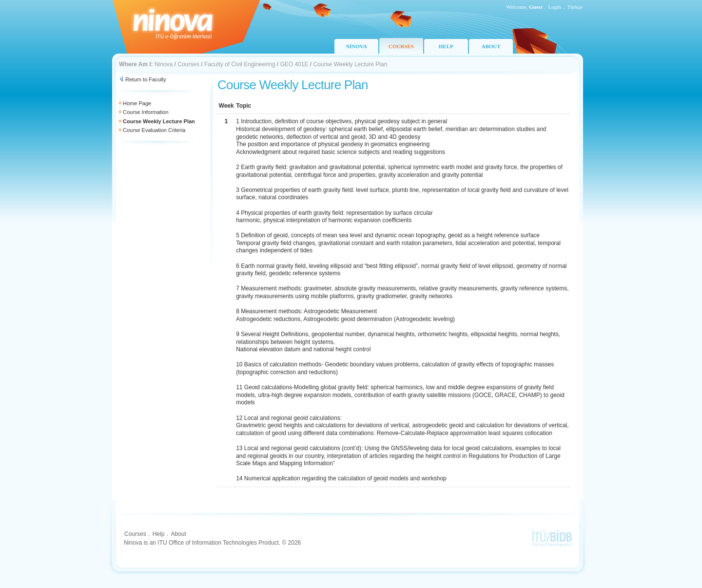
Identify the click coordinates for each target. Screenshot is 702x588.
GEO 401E (294, 64)
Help (159, 534)
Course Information (146, 112)
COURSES (401, 46)
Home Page (137, 103)
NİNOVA (356, 46)
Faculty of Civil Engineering (240, 64)
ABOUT (491, 46)
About (178, 534)
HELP (446, 46)
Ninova (164, 64)
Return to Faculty (146, 79)
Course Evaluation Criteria (154, 130)
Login (555, 7)
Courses (188, 64)
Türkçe (575, 7)
